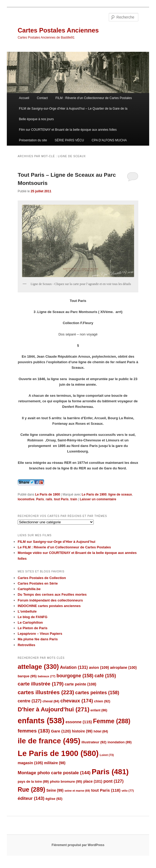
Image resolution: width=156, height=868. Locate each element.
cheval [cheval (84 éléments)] (51, 701)
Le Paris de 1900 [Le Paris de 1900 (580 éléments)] (58, 753)
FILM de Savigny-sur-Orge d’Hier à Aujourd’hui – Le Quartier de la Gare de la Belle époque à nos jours (73, 114)
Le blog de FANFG (33, 617)
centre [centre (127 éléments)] (30, 701)
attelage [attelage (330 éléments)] (38, 667)
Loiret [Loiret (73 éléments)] (107, 755)
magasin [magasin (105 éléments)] (30, 763)
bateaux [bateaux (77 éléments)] (47, 676)
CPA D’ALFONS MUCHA (109, 140)
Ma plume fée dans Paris (38, 639)
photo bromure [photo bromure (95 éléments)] (66, 781)
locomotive (26, 499)
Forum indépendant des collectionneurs (50, 600)
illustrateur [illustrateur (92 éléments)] (94, 742)
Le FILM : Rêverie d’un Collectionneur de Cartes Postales (64, 547)
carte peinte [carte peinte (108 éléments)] (81, 684)
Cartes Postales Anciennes (58, 30)
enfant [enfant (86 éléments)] (99, 710)
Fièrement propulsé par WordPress (78, 845)
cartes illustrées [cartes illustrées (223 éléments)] (46, 692)
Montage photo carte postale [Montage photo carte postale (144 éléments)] (54, 773)
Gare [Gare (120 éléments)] (61, 731)
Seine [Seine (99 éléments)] (55, 790)
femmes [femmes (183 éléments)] (34, 731)
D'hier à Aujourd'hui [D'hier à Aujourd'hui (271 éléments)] (54, 709)
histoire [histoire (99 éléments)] (82, 731)
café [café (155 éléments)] (105, 676)
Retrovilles (26, 645)
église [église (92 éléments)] (54, 799)
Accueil (24, 98)
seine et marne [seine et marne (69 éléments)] (77, 791)
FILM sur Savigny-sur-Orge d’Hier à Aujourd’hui (56, 542)
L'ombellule (27, 611)
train (74, 499)
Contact (42, 98)
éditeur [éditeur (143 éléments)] (31, 798)
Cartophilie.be (29, 589)
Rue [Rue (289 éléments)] (31, 790)
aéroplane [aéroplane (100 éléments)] (123, 668)
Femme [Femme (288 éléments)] (112, 721)
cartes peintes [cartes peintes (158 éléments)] (97, 693)
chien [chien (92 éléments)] (102, 701)
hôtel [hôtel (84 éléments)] (101, 731)
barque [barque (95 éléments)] (27, 676)
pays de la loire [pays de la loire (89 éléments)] (33, 781)
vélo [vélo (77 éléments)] (128, 791)
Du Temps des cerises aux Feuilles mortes (52, 594)
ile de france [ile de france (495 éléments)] (49, 741)
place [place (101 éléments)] (93, 781)
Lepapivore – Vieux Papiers (40, 634)
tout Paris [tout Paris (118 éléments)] (106, 790)
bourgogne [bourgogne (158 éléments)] (75, 676)
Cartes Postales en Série (38, 583)
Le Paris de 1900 (48, 494)
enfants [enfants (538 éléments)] (41, 721)
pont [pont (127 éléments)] (114, 781)
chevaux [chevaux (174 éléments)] (77, 701)
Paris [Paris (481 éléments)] (110, 772)
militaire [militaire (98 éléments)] (55, 763)
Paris (40, 499)
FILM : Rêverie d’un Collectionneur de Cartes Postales (94, 98)
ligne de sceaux (120, 494)
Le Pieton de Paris (33, 628)
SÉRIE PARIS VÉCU (69, 140)
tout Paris (61, 499)
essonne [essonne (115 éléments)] (79, 722)
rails (49, 499)
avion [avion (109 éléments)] (99, 668)
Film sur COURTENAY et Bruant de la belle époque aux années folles (68, 130)
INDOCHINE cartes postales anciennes (49, 606)
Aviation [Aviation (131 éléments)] (74, 667)
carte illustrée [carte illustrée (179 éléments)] (41, 684)
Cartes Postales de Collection (42, 578)
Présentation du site (33, 140)
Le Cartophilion (30, 622)
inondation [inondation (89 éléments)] (119, 742)
